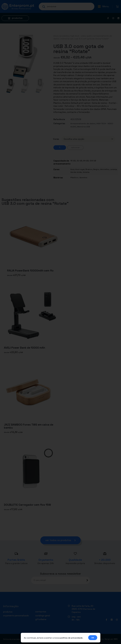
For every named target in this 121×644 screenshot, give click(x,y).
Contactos (41, 612)
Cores (56, 139)
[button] (103, 6)
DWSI (116, 639)
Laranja (113, 169)
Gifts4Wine (41, 619)
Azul (72, 169)
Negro (96, 169)
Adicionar (75, 147)
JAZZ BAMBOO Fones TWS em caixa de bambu (29, 426)
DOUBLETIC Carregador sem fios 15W (27, 505)
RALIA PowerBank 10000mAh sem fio (30, 271)
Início (56, 36)
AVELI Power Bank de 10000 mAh (24, 348)
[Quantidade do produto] (60, 148)
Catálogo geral (43, 616)
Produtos (64, 36)
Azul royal (80, 169)
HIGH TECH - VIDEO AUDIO (81, 36)
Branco (89, 169)
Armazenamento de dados (83, 124)
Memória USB (67, 39)
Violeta (86, 172)
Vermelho (105, 169)
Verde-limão (76, 172)
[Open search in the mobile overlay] (67, 6)
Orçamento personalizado (16, 616)
